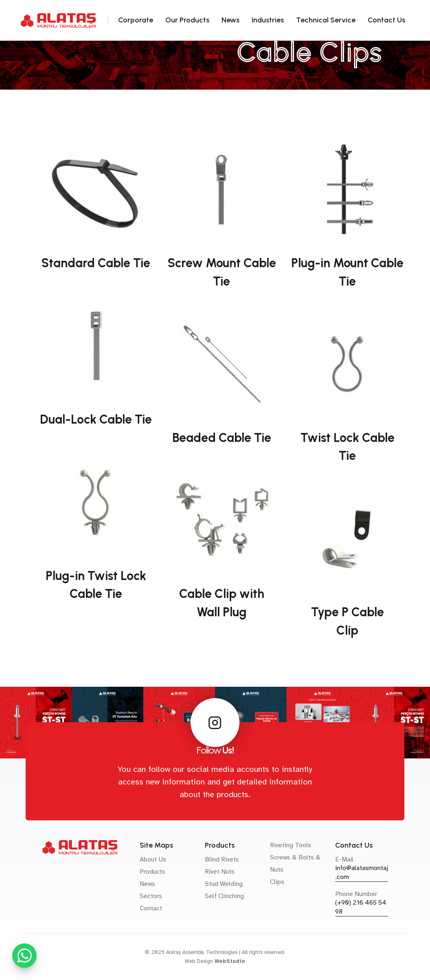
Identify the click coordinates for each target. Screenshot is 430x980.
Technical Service (326, 20)
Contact (151, 908)
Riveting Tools (291, 845)
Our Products (187, 20)
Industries (268, 20)
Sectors (151, 896)
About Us (153, 859)
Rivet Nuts (220, 872)
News (230, 20)
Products (152, 872)
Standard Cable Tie (96, 263)
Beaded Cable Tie (222, 438)
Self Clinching (224, 896)
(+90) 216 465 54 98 (361, 907)
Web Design (199, 961)
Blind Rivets (222, 859)
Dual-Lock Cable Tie (96, 419)
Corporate (136, 20)
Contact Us (386, 20)
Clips (277, 882)
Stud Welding (224, 884)
